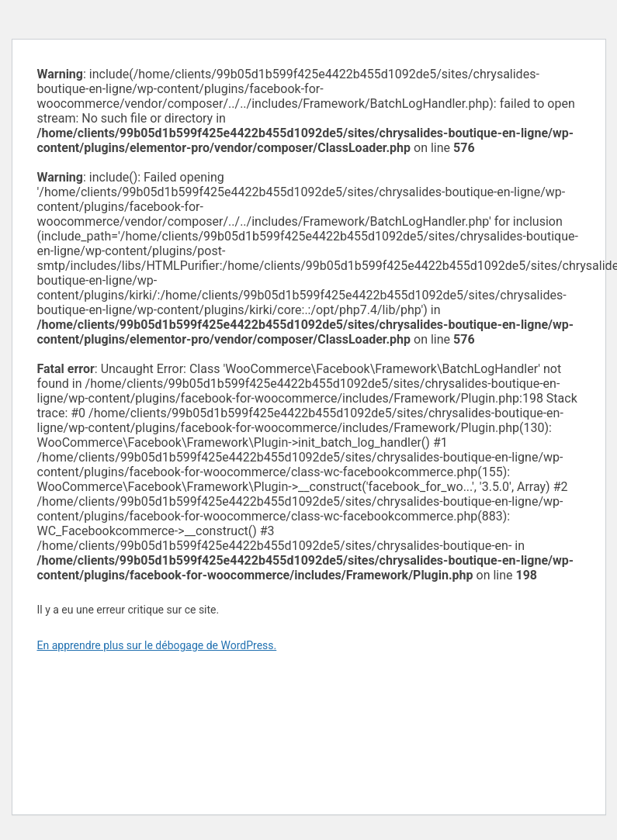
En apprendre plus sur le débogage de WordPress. (157, 645)
